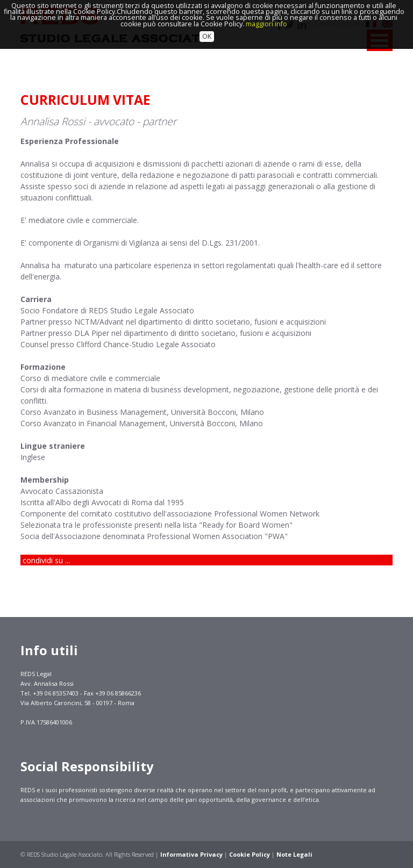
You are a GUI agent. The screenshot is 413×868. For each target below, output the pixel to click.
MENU (380, 40)
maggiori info (266, 9)
